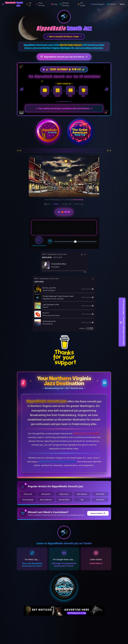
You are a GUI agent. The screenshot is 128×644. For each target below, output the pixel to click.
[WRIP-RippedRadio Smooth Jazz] (14, 4)
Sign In (122, 4)
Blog (54, 4)
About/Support (97, 4)
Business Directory (64, 4)
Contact (111, 4)
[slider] (75, 242)
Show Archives (40, 4)
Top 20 (29, 4)
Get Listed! (82, 4)
